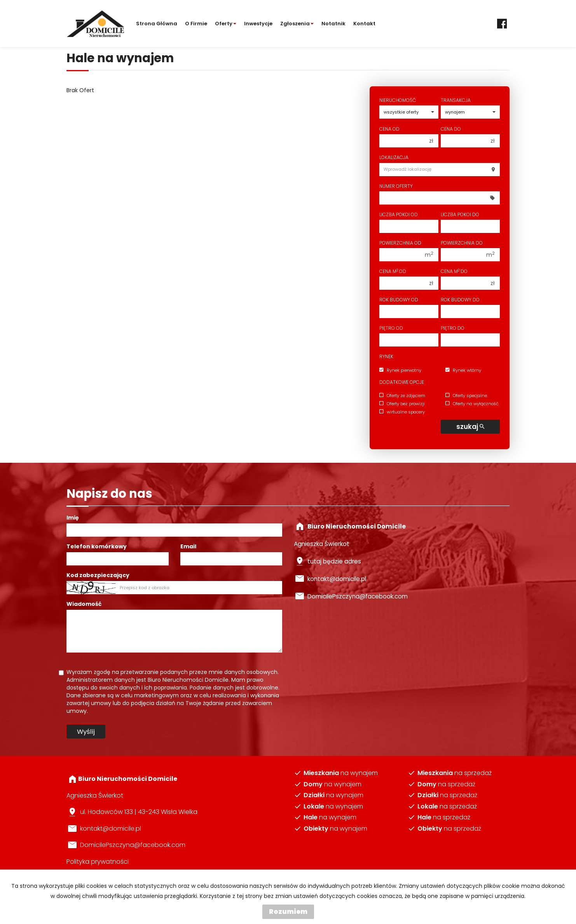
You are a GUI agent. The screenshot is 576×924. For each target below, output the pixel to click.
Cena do (451, 129)
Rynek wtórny (463, 370)
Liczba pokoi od (399, 214)
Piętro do (453, 328)
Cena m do (454, 271)
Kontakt (364, 24)
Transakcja (456, 100)
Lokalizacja (394, 157)
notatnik (333, 24)
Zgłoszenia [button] (297, 24)
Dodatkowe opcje (402, 382)
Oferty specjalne (466, 395)
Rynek (386, 356)
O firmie (196, 24)
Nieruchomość (398, 100)
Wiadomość (84, 604)
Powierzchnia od (400, 243)
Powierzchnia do (462, 243)
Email (188, 546)
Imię (73, 518)
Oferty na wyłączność (472, 404)
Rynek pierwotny (400, 370)
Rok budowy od (399, 300)
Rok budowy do (460, 300)
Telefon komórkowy (97, 546)
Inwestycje (258, 24)
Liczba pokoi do (460, 214)
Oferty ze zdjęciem (402, 395)
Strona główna (157, 24)
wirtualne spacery (402, 412)
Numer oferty (396, 186)
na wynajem (341, 773)
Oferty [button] (226, 24)
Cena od (389, 129)
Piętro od (391, 328)
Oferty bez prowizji (402, 404)
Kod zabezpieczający (98, 575)
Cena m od (393, 271)
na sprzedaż (455, 773)
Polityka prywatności (98, 862)
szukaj (470, 427)
